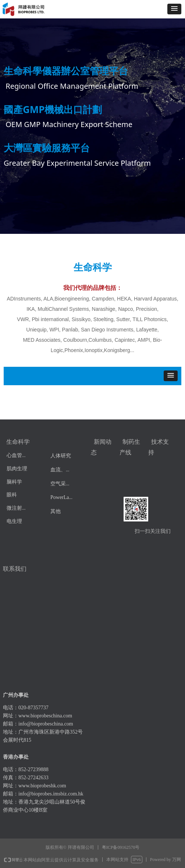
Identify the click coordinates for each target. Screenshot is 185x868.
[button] (174, 9)
